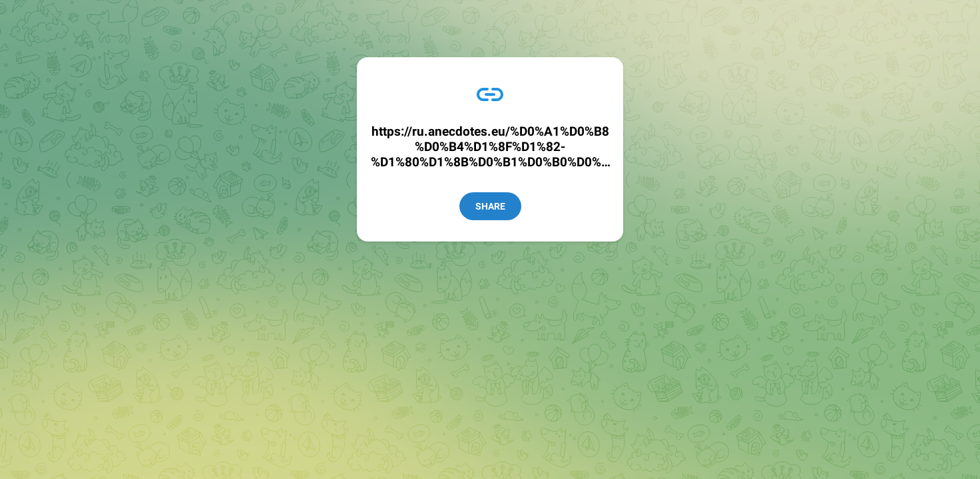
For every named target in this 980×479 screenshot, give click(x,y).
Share (490, 206)
